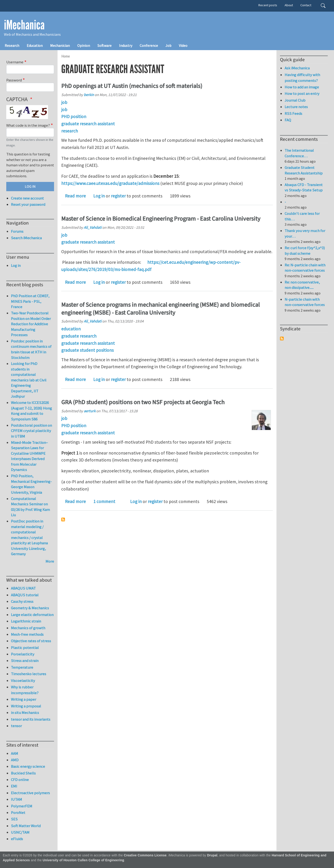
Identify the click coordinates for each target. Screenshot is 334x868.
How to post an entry (302, 94)
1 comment (104, 501)
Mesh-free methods (27, 634)
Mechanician (60, 45)
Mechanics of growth (28, 628)
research (70, 131)
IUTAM (16, 799)
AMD (15, 760)
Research (12, 45)
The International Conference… (299, 153)
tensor (16, 726)
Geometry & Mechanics (30, 608)
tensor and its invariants (31, 719)
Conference (149, 45)
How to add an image (302, 87)
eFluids (17, 839)
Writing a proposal (26, 706)
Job (168, 45)
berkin (89, 95)
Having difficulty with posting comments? (302, 78)
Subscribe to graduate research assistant (63, 520)
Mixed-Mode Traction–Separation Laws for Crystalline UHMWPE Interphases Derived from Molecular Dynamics (29, 456)
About (289, 5)
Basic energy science (28, 766)
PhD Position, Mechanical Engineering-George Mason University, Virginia (31, 484)
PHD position (74, 116)
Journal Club (295, 100)
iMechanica (24, 25)
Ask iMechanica (297, 68)
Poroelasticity (23, 654)
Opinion (84, 45)
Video (183, 45)
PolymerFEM (22, 806)
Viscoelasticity (23, 681)
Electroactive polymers (30, 793)
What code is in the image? (28, 125)
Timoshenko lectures (29, 674)
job (64, 102)
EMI (14, 786)
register (118, 196)
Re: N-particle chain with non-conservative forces (305, 268)
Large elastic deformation (32, 615)
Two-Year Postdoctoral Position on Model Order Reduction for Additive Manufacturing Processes (31, 324)
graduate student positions (87, 350)
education (71, 329)
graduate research (79, 336)
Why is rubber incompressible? (25, 690)
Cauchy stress (22, 601)
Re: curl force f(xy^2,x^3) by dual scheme (305, 251)
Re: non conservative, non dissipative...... (302, 285)
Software (104, 45)
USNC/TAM (20, 832)
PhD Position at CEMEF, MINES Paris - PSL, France (30, 301)
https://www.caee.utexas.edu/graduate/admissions (110, 183)
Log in (99, 196)
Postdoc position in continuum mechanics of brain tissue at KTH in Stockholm (31, 349)
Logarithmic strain (26, 621)
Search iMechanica (26, 238)
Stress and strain (25, 661)
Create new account (27, 198)
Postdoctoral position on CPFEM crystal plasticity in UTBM (31, 431)
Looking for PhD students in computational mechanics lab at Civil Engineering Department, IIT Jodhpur (29, 380)
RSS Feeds (293, 113)
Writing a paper (24, 699)
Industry (126, 45)
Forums (17, 231)
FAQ (288, 120)
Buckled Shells (23, 773)
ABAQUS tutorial (25, 595)
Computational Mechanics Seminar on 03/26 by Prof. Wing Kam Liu (30, 507)
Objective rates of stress (31, 641)
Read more (75, 196)
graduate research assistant (88, 124)
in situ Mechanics (25, 713)
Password (14, 80)
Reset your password (28, 204)
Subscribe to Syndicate (282, 339)
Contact (306, 5)
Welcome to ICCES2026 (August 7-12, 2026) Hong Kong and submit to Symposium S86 (31, 411)
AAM (14, 753)
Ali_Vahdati (93, 227)
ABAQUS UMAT (23, 588)
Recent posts (268, 5)
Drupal (212, 855)
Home (66, 56)
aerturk (90, 411)
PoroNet (18, 813)
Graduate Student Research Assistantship (304, 170)
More (50, 561)
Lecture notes (296, 107)
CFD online (20, 780)
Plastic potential (25, 648)
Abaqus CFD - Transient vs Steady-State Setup (304, 187)
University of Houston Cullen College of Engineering (83, 860)
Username (15, 62)
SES (14, 819)
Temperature (22, 667)
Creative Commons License (145, 855)
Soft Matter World (26, 826)
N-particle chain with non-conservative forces (305, 302)
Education (35, 45)
